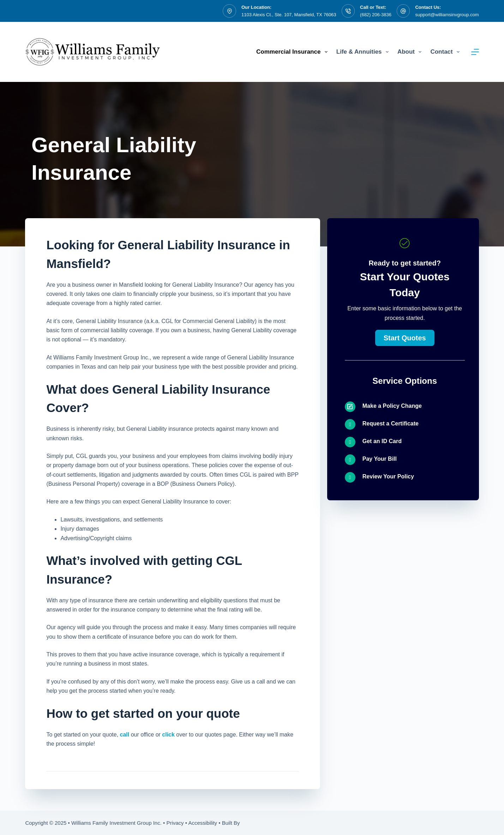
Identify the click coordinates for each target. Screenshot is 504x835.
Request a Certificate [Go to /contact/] (391, 424)
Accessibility (203, 823)
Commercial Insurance (293, 52)
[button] (405, 338)
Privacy (175, 823)
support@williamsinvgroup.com (447, 15)
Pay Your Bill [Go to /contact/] (380, 459)
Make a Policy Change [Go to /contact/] (392, 406)
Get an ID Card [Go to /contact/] (382, 441)
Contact (446, 52)
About (411, 52)
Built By (231, 823)
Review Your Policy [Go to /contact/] (388, 476)
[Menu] (475, 52)
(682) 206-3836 (376, 15)
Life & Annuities (364, 52)
